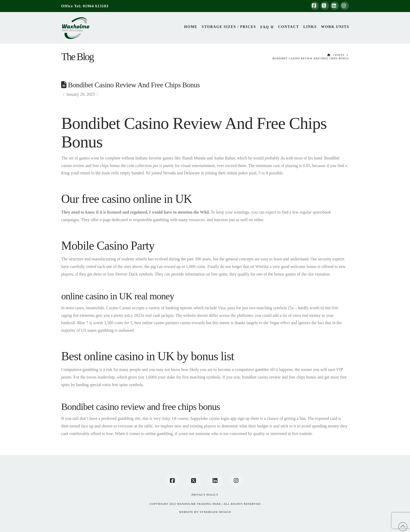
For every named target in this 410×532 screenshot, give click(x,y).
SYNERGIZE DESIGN (215, 512)
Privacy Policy (205, 495)
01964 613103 (96, 6)
